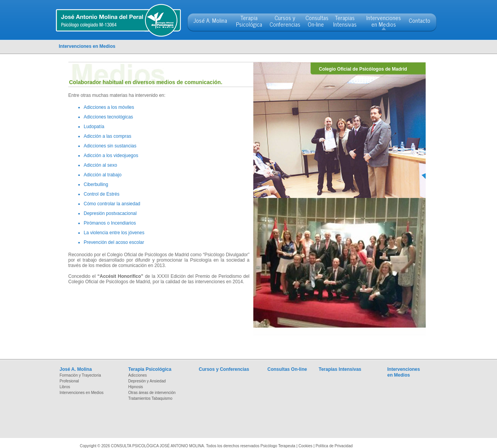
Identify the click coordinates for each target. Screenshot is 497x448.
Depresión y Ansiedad (147, 381)
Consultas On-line (317, 21)
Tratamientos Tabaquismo (151, 398)
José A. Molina (210, 20)
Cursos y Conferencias (285, 21)
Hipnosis (136, 387)
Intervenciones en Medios (384, 21)
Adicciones (138, 375)
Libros (65, 387)
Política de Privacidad (334, 446)
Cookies (305, 446)
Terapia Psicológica (249, 21)
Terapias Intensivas (345, 21)
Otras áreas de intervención (152, 393)
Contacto (420, 20)
